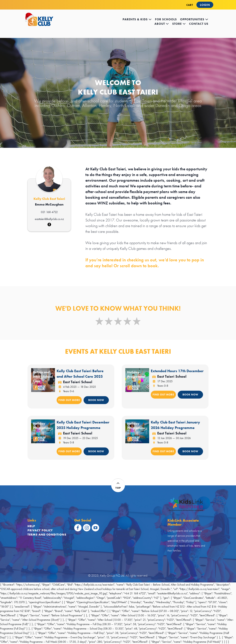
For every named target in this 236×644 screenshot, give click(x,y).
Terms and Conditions (47, 535)
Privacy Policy (40, 530)
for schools (166, 19)
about (162, 24)
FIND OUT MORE (69, 400)
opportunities (194, 19)
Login (205, 5)
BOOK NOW (96, 400)
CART (190, 5)
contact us (199, 24)
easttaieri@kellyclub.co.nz (49, 219)
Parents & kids (137, 19)
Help (31, 526)
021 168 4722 (49, 212)
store (179, 24)
